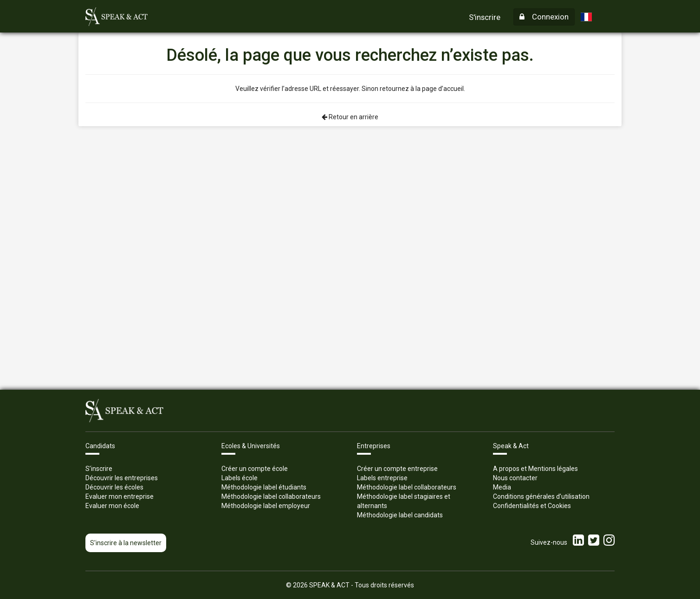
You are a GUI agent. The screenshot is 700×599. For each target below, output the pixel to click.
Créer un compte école (255, 469)
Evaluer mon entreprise (120, 496)
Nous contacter (515, 478)
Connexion (544, 17)
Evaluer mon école (112, 506)
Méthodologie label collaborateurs (271, 496)
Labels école (240, 478)
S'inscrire (485, 17)
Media (502, 487)
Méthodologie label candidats (400, 515)
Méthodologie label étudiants (264, 487)
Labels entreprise (382, 478)
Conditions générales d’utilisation (541, 496)
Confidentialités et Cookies (532, 506)
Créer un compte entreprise (397, 469)
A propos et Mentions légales (535, 469)
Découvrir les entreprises (122, 478)
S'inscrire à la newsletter (126, 543)
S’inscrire (99, 469)
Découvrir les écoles (114, 487)
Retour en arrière (350, 117)
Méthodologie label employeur (266, 506)
